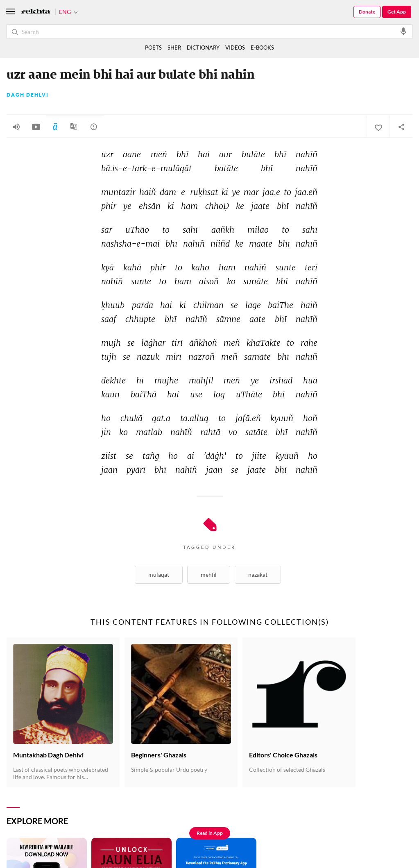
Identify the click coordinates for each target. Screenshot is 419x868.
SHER (174, 48)
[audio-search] (403, 31)
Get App (397, 12)
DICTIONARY (203, 48)
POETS (153, 48)
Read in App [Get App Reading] (210, 833)
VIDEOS (235, 48)
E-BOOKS (262, 48)
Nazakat (258, 575)
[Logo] (36, 12)
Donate (367, 12)
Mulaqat (159, 575)
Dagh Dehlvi (28, 95)
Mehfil (209, 575)
